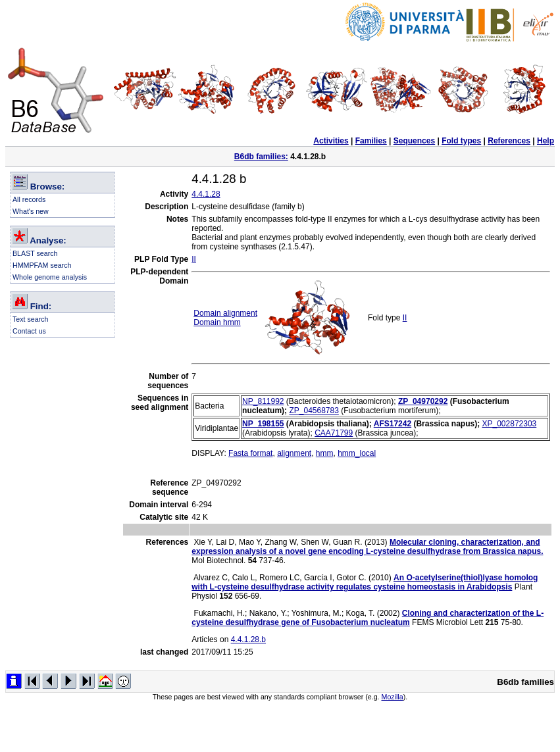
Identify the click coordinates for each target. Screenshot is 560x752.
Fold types (461, 141)
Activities (331, 141)
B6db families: (261, 157)
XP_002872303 (510, 424)
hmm (325, 453)
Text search (31, 319)
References (509, 141)
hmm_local (357, 453)
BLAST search (35, 253)
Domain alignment (225, 313)
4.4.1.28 (206, 194)
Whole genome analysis (50, 277)
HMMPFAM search (42, 265)
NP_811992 (263, 401)
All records (29, 199)
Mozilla (393, 697)
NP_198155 (263, 424)
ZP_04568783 (314, 411)
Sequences (414, 141)
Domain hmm (217, 322)
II (194, 259)
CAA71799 (334, 433)
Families (371, 141)
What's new (31, 211)
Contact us (29, 331)
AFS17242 (393, 424)
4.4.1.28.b (248, 639)
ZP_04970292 (423, 401)
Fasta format (250, 453)
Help (546, 141)
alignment (294, 453)
